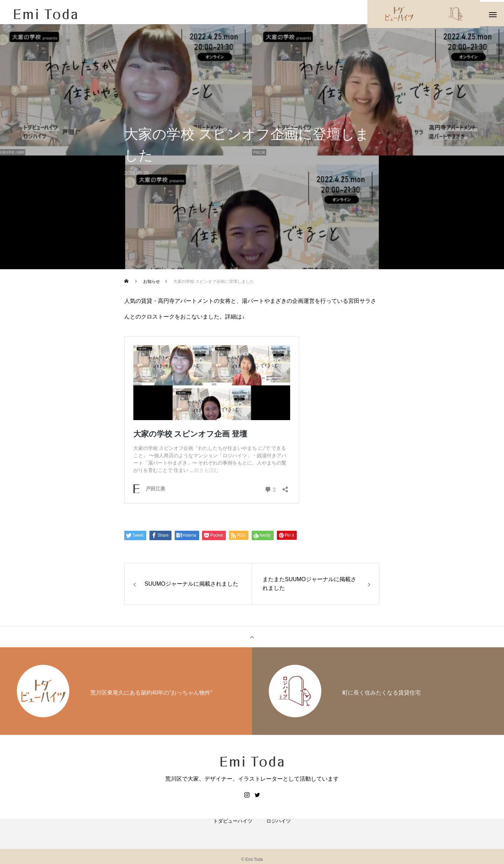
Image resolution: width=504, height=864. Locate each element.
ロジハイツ (279, 832)
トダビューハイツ (233, 832)
